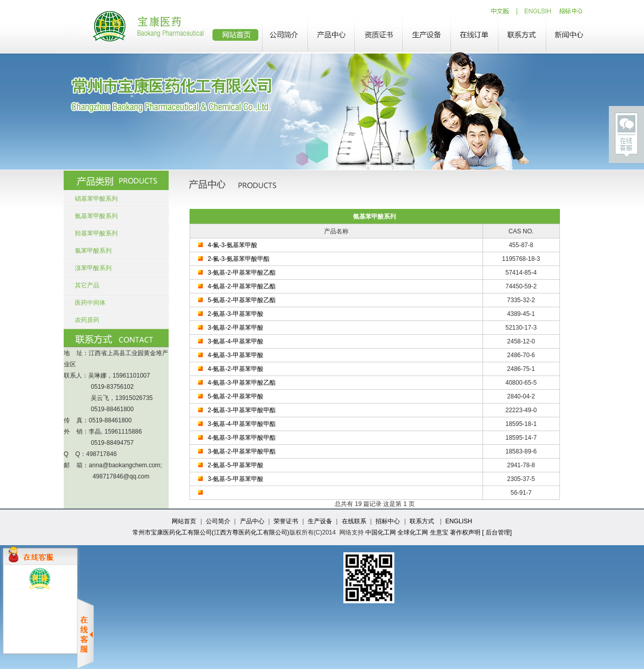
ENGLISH (459, 521)
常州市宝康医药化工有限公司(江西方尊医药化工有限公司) (211, 532)
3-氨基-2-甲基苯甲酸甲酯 (242, 451)
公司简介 (218, 521)
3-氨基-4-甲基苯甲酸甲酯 (242, 424)
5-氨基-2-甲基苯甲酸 (236, 396)
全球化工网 (413, 532)
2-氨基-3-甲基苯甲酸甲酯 (242, 410)
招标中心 (388, 521)
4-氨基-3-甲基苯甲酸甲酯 (242, 438)
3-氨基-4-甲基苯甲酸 (236, 341)
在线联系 (354, 521)
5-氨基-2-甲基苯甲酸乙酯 (242, 300)
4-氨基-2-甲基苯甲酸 (236, 369)
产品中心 (252, 521)
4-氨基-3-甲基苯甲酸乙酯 (242, 383)
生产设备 (320, 521)
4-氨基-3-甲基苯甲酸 (236, 355)
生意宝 (439, 532)
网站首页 (184, 521)
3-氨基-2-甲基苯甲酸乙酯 (242, 273)
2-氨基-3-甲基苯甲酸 (236, 314)
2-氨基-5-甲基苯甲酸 (236, 465)
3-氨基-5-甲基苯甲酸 (236, 479)
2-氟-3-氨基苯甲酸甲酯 (239, 259)
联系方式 (422, 521)
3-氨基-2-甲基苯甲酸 (236, 328)
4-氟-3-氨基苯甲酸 (233, 245)
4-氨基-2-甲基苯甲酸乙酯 (242, 286)
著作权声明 (465, 532)
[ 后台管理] (497, 532)
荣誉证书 (286, 521)
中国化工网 (381, 532)
